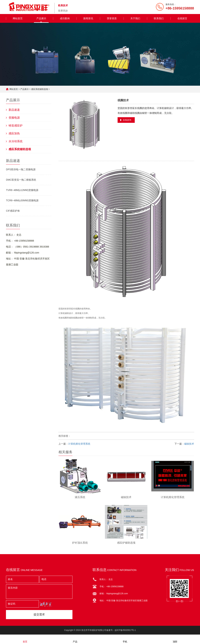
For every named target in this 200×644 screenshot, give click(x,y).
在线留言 (182, 18)
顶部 (175, 639)
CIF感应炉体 (13, 211)
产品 (75, 639)
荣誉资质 (112, 18)
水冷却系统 (16, 141)
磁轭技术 (189, 444)
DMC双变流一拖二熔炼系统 (21, 180)
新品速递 (14, 110)
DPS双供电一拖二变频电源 (21, 169)
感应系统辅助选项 (40, 89)
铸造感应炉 (16, 126)
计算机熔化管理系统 (79, 444)
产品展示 (41, 18)
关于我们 (135, 18)
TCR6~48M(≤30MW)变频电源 (22, 200)
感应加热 (14, 133)
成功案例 (65, 18)
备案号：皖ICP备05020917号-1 (121, 631)
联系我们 (159, 18)
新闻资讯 (88, 18)
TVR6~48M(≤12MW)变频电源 (22, 190)
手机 (125, 639)
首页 (25, 639)
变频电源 (14, 118)
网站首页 (18, 18)
